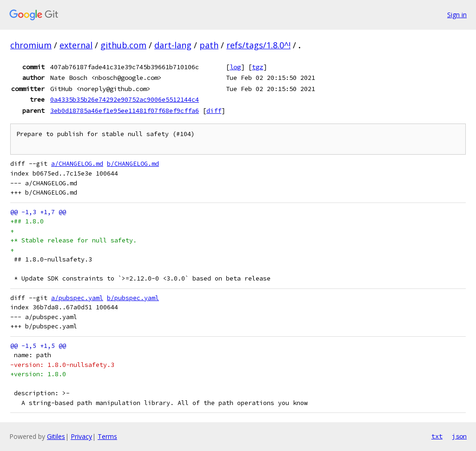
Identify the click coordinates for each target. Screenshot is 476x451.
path (209, 45)
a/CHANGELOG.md (77, 164)
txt (437, 436)
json (459, 436)
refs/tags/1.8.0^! (258, 45)
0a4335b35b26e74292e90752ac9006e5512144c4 (125, 99)
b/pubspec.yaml (133, 298)
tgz (258, 67)
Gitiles (56, 436)
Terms (107, 436)
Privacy (81, 436)
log (235, 67)
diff (214, 111)
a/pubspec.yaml (77, 298)
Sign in (457, 15)
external (76, 45)
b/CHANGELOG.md (133, 164)
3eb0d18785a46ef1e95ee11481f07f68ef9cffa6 (125, 111)
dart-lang (173, 45)
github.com (123, 45)
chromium (31, 45)
